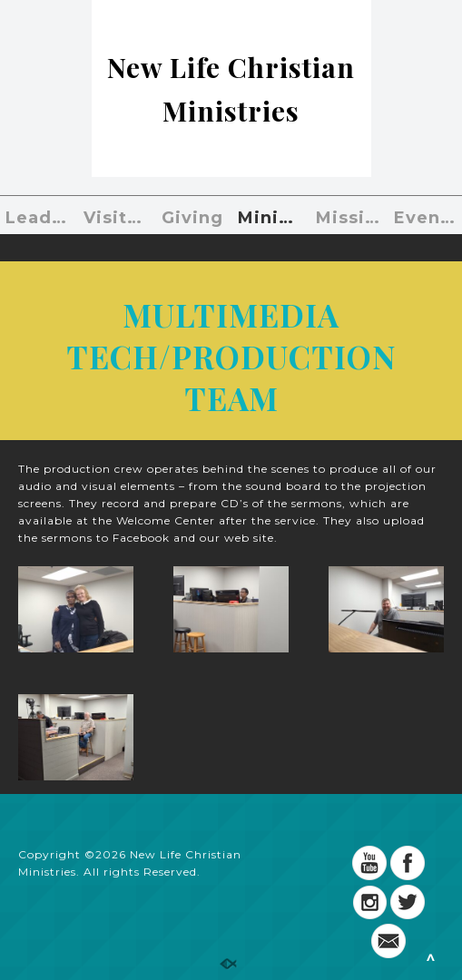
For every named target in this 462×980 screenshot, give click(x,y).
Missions (350, 218)
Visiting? (118, 218)
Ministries (272, 218)
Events (426, 218)
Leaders (39, 218)
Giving (192, 218)
